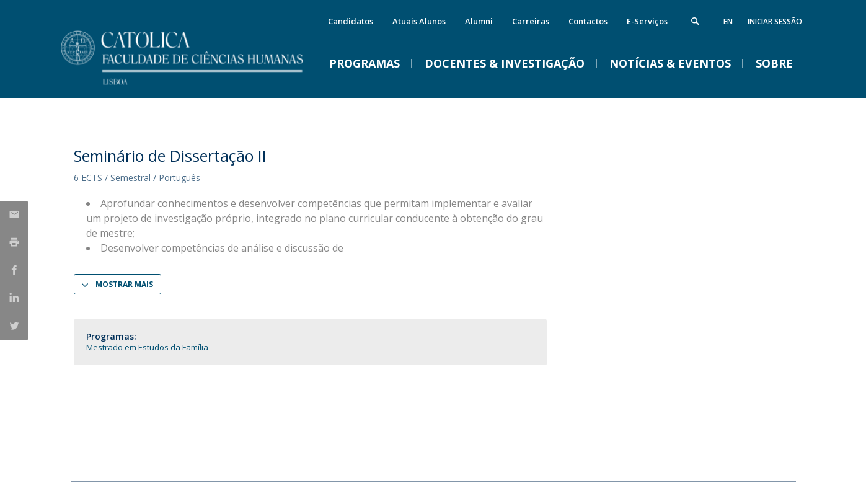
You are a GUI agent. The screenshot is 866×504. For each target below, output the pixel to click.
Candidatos (351, 21)
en (728, 21)
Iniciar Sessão (775, 21)
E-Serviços (647, 21)
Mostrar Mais (124, 284)
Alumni (479, 21)
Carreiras (531, 21)
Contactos (588, 21)
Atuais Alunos (419, 21)
